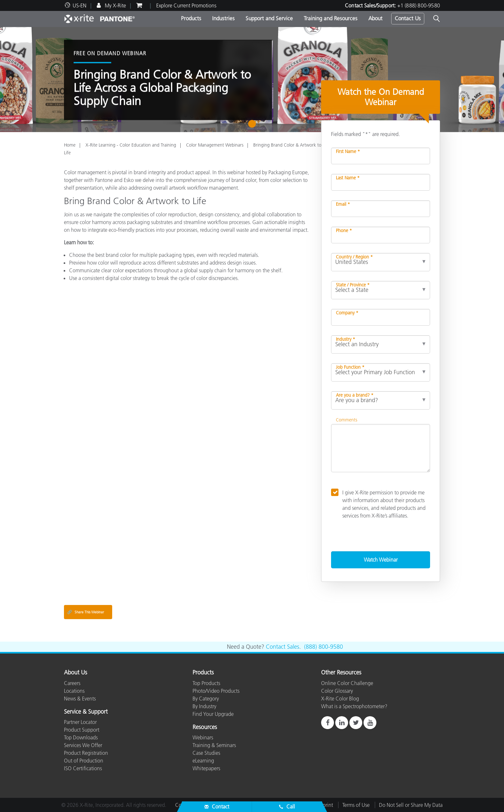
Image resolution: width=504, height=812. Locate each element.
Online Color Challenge (347, 683)
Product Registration (86, 753)
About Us (76, 673)
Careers (72, 683)
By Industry (204, 706)
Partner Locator (80, 722)
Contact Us (408, 18)
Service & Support (86, 712)
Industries (223, 18)
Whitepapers (206, 768)
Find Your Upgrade (213, 714)
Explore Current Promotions (186, 5)
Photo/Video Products (216, 691)
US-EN (80, 5)
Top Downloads (81, 737)
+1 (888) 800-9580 (419, 5)
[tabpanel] (252, 80)
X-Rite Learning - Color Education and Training (131, 145)
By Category (206, 699)
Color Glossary (337, 691)
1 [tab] (253, 126)
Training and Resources (331, 18)
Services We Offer (83, 745)
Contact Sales (283, 647)
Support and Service (269, 18)
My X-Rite (115, 5)
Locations (74, 691)
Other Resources (341, 673)
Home (70, 145)
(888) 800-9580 (324, 647)
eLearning (203, 761)
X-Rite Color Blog (340, 699)
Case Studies (206, 753)
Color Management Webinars (215, 145)
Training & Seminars (214, 745)
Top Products (206, 683)
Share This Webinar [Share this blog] (86, 612)
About (375, 18)
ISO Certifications (83, 768)
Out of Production (84, 761)
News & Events (80, 699)
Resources (205, 727)
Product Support (82, 730)
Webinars (203, 737)
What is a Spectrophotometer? (354, 706)
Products (191, 18)
